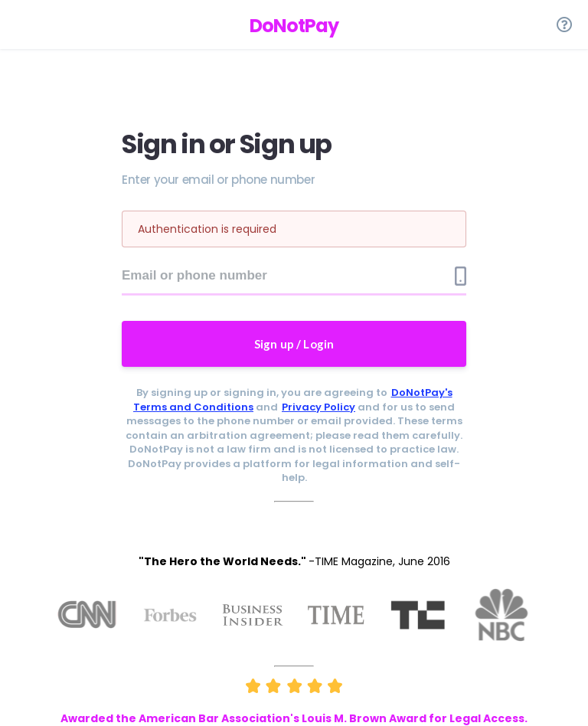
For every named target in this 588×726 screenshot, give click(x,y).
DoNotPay (294, 26)
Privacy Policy (318, 407)
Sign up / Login (294, 344)
